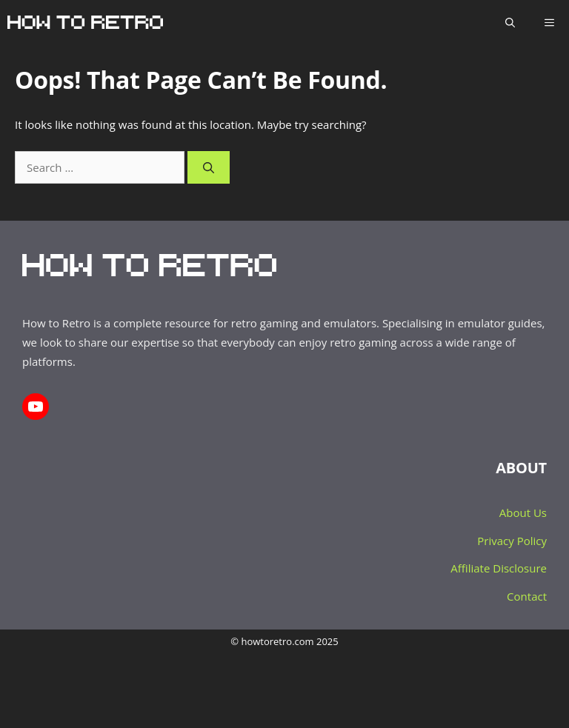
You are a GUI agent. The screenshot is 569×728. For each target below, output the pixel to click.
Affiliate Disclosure (499, 568)
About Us (523, 512)
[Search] (209, 168)
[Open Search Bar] (510, 22)
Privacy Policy (512, 541)
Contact (527, 596)
